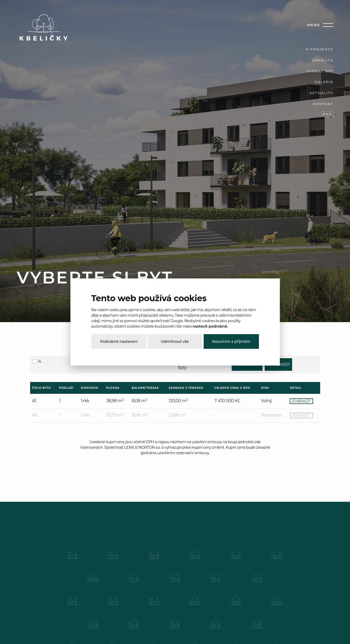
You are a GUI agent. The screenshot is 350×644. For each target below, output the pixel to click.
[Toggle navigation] (327, 25)
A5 (35, 415)
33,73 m (115, 415)
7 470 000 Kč (227, 401)
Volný (266, 401)
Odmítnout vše (175, 341)
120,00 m (178, 401)
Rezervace (271, 415)
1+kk (85, 401)
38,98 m (115, 401)
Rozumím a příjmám (231, 341)
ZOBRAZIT (301, 401)
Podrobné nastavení (119, 341)
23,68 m (177, 415)
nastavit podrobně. (210, 326)
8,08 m (139, 401)
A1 (34, 401)
